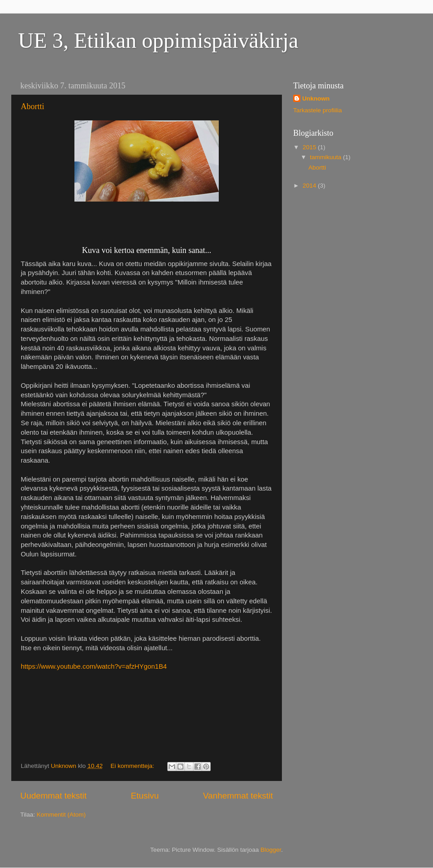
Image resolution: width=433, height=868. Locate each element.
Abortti (32, 106)
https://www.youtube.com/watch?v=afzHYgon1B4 (94, 666)
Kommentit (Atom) (61, 815)
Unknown (316, 99)
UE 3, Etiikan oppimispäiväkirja (158, 40)
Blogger (271, 850)
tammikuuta (327, 157)
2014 (310, 186)
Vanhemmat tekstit (238, 796)
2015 (310, 147)
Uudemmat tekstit (53, 796)
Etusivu (145, 796)
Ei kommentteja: (133, 766)
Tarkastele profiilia (318, 110)
